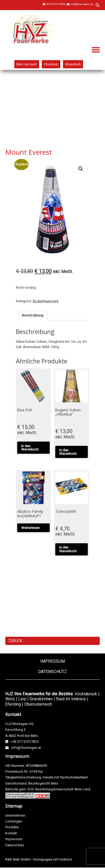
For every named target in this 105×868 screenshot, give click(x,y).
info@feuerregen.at (80, 4)
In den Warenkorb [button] (30, 448)
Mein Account (27, 64)
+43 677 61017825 (54, 4)
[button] (81, 169)
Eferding (13, 704)
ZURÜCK (15, 641)
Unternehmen (15, 815)
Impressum (52, 661)
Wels (10, 699)
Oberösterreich (38, 704)
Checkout (51, 64)
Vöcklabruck (86, 694)
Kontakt (11, 833)
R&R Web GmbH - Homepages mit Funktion (39, 859)
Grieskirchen (41, 699)
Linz (22, 699)
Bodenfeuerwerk (46, 301)
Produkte (12, 827)
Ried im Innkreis (71, 699)
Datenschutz (52, 672)
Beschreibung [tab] (33, 315)
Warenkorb (73, 64)
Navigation (96, 50)
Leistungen (14, 821)
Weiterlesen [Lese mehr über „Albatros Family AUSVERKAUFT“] (30, 528)
